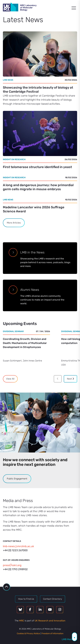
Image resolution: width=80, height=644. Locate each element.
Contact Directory (53, 599)
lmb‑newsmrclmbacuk (18, 546)
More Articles (14, 223)
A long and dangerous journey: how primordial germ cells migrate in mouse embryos (38, 187)
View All (10, 379)
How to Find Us (26, 599)
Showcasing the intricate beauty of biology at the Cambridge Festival (38, 90)
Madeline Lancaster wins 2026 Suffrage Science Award (34, 209)
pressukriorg (12, 565)
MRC (22, 621)
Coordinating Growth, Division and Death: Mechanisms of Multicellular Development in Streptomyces (25, 343)
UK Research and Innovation (50, 621)
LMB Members (69, 639)
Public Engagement (17, 479)
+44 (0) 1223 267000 (15, 550)
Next (70, 379)
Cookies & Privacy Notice (28, 634)
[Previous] (58, 379)
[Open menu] (74, 8)
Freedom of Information (52, 634)
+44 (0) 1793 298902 (15, 569)
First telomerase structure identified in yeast (37, 167)
